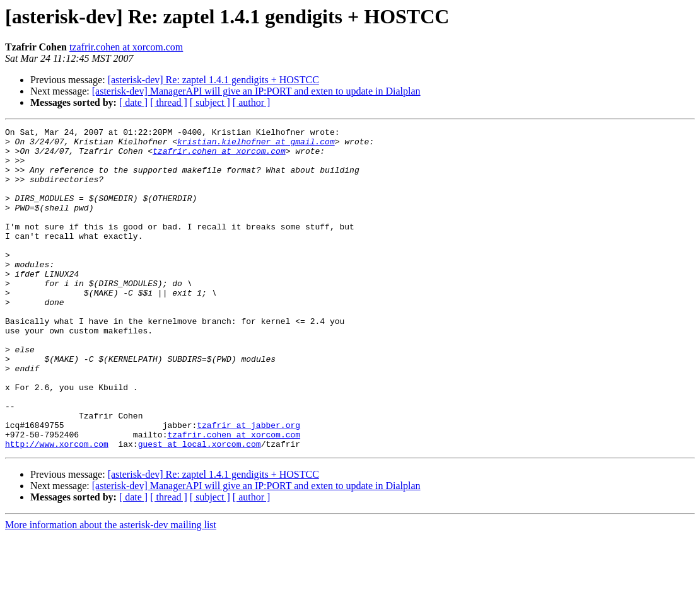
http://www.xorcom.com (57, 508)
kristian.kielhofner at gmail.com (256, 145)
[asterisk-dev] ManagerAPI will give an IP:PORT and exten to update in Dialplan (256, 91)
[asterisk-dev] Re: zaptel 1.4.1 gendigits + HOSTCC (213, 80)
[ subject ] (210, 102)
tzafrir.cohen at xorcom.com (126, 47)
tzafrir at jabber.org (248, 485)
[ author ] (252, 102)
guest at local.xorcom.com (200, 508)
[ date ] (133, 102)
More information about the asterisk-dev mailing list (111, 589)
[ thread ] (169, 102)
